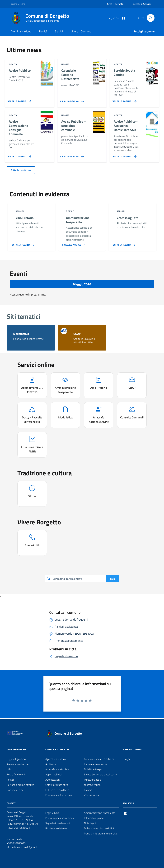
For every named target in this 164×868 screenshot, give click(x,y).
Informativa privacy (94, 818)
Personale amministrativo (20, 785)
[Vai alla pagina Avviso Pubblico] (19, 100)
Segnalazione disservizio (58, 823)
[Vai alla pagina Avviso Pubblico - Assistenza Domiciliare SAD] (124, 155)
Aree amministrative (18, 764)
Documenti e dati (16, 790)
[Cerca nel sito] (150, 18)
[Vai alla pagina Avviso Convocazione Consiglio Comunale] (19, 155)
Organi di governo (16, 759)
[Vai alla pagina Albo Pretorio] (24, 244)
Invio (112, 579)
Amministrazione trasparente (100, 813)
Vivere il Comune (81, 31)
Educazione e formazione (59, 795)
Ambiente (51, 764)
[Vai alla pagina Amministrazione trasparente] (74, 244)
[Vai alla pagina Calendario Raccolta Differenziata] (71, 100)
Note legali (90, 823)
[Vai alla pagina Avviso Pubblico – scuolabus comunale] (71, 155)
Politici (10, 780)
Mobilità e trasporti (94, 769)
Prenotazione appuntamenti (60, 818)
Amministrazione (21, 31)
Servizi (59, 31)
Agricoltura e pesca (56, 759)
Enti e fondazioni (16, 774)
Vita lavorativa (92, 795)
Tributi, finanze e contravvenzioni (93, 782)
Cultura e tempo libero (57, 790)
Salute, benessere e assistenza (100, 774)
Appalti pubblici (53, 774)
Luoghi (126, 759)
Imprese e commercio (95, 764)
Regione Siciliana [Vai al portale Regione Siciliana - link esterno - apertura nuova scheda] (17, 4)
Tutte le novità (21, 170)
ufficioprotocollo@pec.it (25, 847)
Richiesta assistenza (56, 828)
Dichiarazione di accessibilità (99, 828)
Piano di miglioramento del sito (100, 833)
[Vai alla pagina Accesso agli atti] (125, 244)
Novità (43, 31)
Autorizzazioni (53, 780)
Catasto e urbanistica (57, 785)
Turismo (88, 790)
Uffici (9, 769)
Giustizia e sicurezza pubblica (99, 759)
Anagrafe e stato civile (57, 769)
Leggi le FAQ (52, 813)
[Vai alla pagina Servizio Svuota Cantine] (124, 100)
